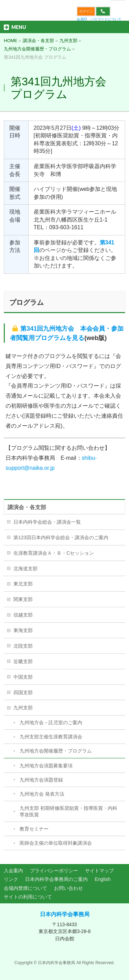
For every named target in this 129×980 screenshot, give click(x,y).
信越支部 (23, 615)
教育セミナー (34, 829)
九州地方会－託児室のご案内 (51, 722)
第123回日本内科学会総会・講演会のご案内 (61, 537)
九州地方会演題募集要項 (46, 766)
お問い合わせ (68, 888)
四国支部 (23, 692)
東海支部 (23, 630)
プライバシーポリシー (54, 871)
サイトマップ (99, 871)
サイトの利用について (28, 897)
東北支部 (23, 584)
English (103, 879)
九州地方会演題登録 (41, 780)
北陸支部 (23, 646)
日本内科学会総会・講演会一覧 (47, 522)
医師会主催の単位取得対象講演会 (56, 843)
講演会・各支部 (27, 507)
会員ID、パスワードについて (99, 19)
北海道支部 (25, 569)
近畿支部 (23, 661)
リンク (11, 879)
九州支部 (23, 708)
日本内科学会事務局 (65, 914)
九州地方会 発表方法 (42, 794)
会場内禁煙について (25, 888)
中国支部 (23, 677)
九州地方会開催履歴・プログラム (56, 751)
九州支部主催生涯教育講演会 (51, 737)
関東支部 (23, 599)
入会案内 (13, 871)
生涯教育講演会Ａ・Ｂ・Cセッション (54, 553)
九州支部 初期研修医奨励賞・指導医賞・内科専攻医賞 (68, 812)
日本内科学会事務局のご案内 (56, 879)
